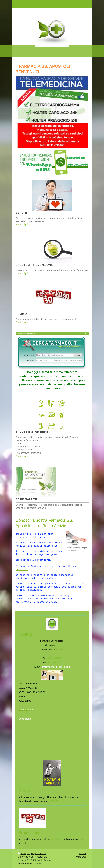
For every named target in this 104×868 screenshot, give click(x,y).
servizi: (22, 570)
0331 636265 (54, 658)
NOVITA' (53, 801)
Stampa (24, 853)
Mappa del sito (39, 853)
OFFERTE (56, 839)
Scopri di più (22, 273)
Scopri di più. (22, 224)
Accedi (83, 853)
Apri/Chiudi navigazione (52, 4)
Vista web (81, 857)
